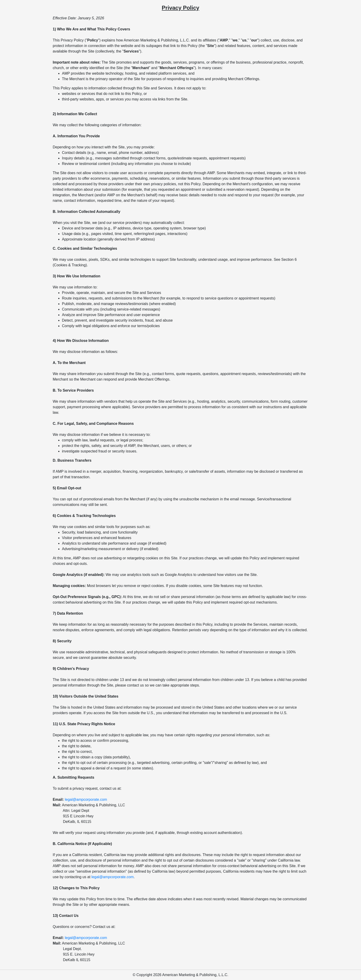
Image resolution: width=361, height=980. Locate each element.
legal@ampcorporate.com (86, 800)
